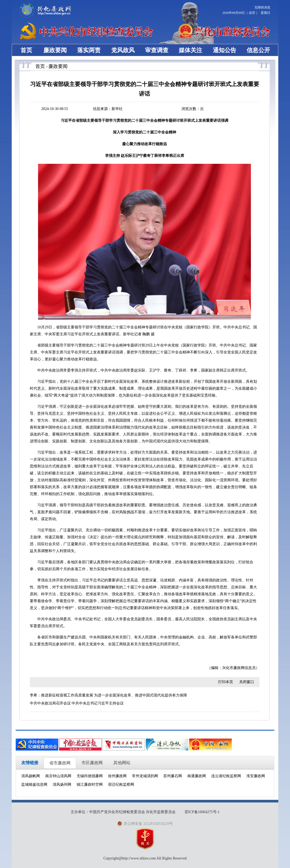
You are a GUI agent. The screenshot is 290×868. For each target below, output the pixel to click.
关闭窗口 (247, 682)
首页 (26, 50)
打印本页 (226, 682)
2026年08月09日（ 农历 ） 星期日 (246, 13)
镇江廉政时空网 (90, 785)
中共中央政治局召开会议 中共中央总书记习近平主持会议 (77, 703)
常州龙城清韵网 (145, 776)
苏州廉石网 (173, 776)
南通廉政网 (197, 776)
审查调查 (157, 50)
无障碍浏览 (262, 7)
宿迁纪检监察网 (121, 785)
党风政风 (123, 50)
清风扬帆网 (31, 776)
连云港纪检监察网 (226, 776)
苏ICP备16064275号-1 (202, 812)
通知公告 (225, 50)
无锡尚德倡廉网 (90, 776)
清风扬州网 (62, 785)
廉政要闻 (55, 50)
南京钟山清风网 (58, 776)
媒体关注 (190, 50)
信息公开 (258, 50)
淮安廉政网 (256, 776)
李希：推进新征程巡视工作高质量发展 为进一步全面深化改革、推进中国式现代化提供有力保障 (109, 695)
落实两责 (89, 50)
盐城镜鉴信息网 (34, 785)
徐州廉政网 (117, 776)
